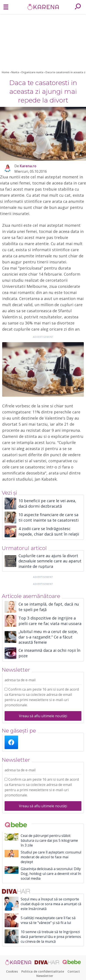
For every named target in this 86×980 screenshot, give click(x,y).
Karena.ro (28, 166)
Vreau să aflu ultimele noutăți (43, 716)
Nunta (15, 72)
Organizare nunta (33, 72)
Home (5, 72)
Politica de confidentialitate (43, 971)
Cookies (12, 971)
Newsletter (45, 976)
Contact (74, 971)
